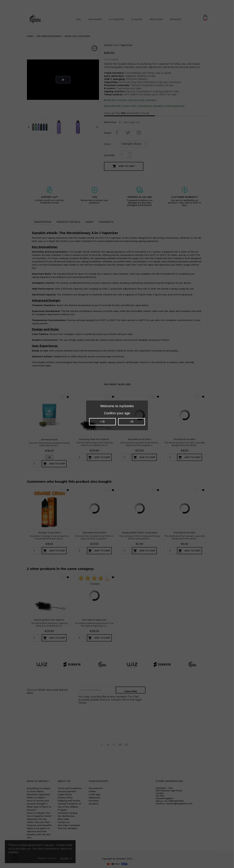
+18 (102, 422)
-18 (131, 422)
